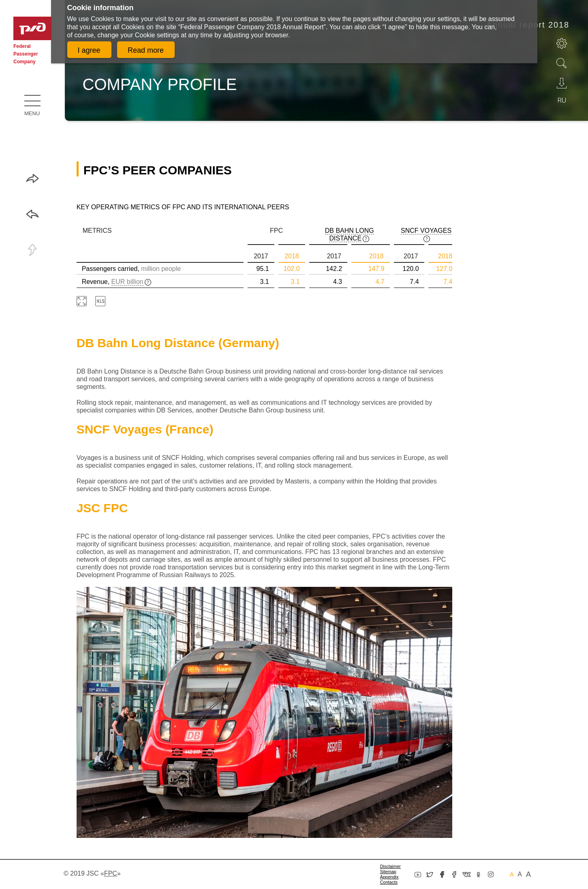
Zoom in (82, 301)
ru (562, 100)
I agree (89, 50)
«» (111, 873)
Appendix (389, 877)
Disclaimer (390, 866)
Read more (146, 50)
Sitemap (388, 872)
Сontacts (389, 882)
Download (100, 301)
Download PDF (562, 83)
